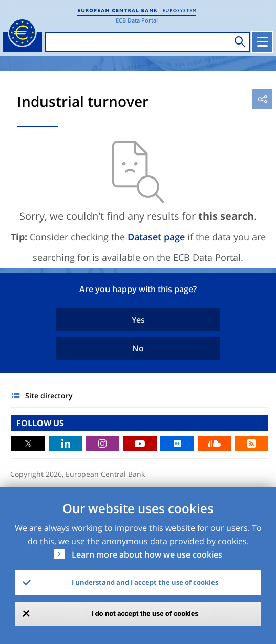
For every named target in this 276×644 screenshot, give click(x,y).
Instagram (102, 443)
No (138, 348)
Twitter (28, 443)
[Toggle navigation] (262, 42)
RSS (251, 443)
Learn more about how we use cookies (147, 554)
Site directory (49, 396)
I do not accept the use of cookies (145, 614)
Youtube (140, 443)
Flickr (177, 443)
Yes (138, 320)
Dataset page (156, 237)
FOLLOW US (40, 423)
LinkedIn (66, 443)
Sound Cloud (215, 443)
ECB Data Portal (137, 20)
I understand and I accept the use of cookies (145, 582)
